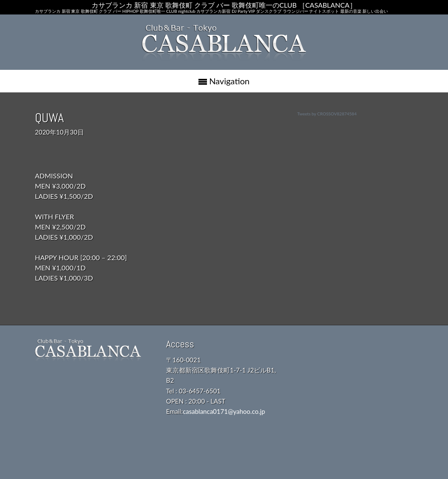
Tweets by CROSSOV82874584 (327, 114)
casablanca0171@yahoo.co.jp (224, 411)
